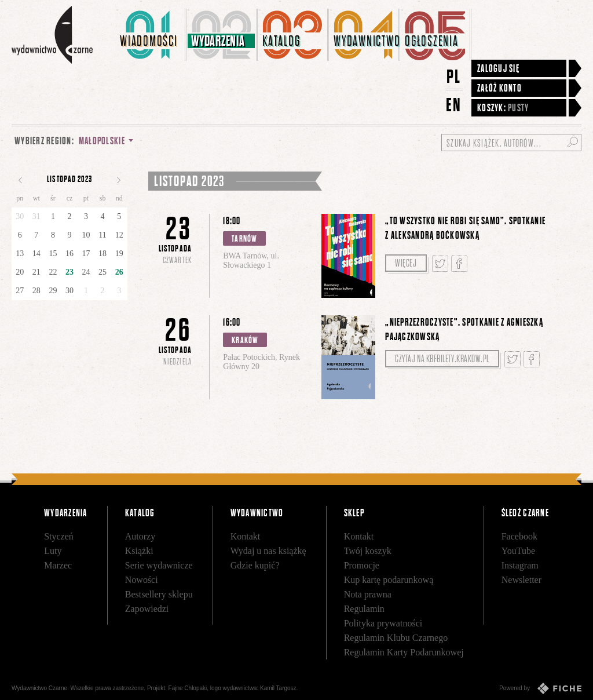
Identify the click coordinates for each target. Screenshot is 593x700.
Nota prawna (368, 594)
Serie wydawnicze (159, 565)
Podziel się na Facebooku (459, 264)
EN (454, 105)
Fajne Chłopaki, (188, 688)
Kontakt (246, 536)
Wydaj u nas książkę (268, 551)
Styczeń (59, 536)
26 (119, 272)
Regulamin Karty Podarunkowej (404, 652)
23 (69, 272)
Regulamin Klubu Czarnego (396, 638)
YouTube (518, 551)
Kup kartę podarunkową (389, 580)
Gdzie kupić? (255, 565)
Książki (139, 551)
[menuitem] (151, 35)
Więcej (406, 263)
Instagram (520, 565)
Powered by (540, 688)
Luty (53, 551)
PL (454, 76)
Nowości (142, 580)
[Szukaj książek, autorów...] (511, 143)
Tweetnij (440, 264)
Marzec (58, 565)
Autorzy (140, 536)
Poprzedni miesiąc (20, 180)
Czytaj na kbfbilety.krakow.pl (442, 359)
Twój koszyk (368, 551)
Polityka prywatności (383, 623)
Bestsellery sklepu (159, 594)
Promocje (362, 565)
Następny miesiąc (119, 180)
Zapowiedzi (147, 609)
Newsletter (521, 580)
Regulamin (364, 609)
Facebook (519, 536)
